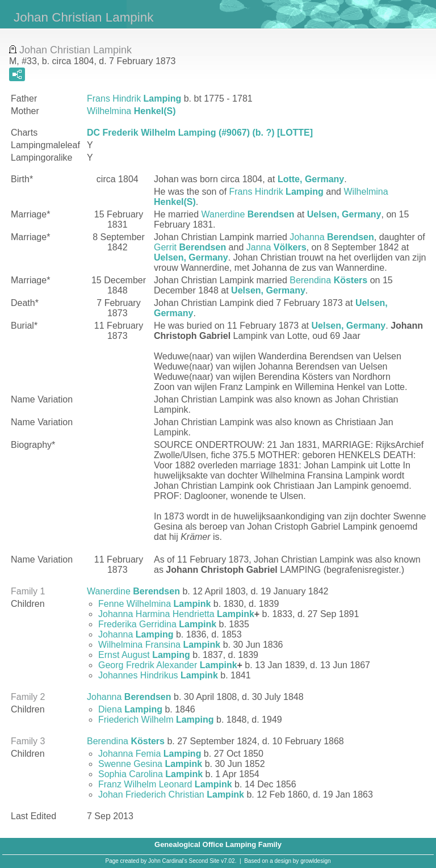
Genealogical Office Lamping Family (218, 844)
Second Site (204, 861)
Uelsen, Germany (344, 214)
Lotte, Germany (311, 179)
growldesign (315, 861)
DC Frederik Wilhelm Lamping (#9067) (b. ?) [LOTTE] (200, 133)
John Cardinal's (168, 861)
